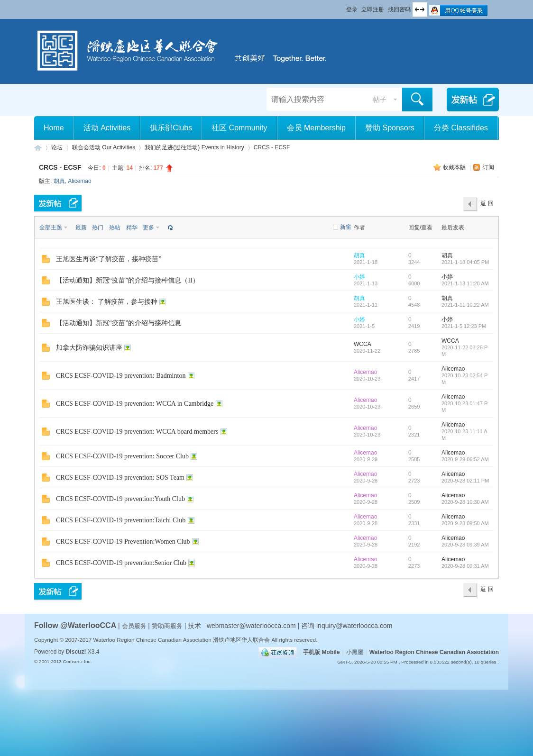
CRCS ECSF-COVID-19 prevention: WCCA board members (137, 432)
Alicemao (79, 181)
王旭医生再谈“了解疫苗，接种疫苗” (109, 259)
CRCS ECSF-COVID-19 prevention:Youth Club (120, 499)
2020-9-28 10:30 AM (465, 502)
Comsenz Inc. (77, 661)
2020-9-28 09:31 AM (465, 566)
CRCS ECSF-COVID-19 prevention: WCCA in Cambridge (135, 404)
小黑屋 (355, 652)
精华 (132, 228)
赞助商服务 (167, 626)
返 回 (487, 203)
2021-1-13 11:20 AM (465, 283)
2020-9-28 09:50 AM (465, 523)
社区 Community (239, 128)
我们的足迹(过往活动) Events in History (194, 147)
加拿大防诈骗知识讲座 (89, 348)
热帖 (115, 228)
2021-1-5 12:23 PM (464, 326)
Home (54, 128)
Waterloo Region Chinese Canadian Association (434, 652)
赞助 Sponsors (390, 128)
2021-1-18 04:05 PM (465, 262)
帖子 (380, 100)
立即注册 (373, 9)
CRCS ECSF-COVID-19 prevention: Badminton (121, 376)
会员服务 (135, 626)
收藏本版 (455, 167)
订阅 (488, 167)
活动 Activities (107, 128)
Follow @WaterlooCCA (75, 625)
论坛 (57, 147)
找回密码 (399, 9)
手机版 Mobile (321, 652)
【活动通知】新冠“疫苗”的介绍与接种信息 (119, 323)
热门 (98, 228)
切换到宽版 (420, 9)
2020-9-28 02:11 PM (465, 481)
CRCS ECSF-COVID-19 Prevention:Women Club (123, 542)
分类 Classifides (461, 128)
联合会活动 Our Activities (104, 147)
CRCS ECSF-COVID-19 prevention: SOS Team (120, 478)
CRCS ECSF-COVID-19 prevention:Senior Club (121, 563)
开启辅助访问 (342, 7)
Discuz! (76, 652)
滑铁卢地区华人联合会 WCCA (38, 148)
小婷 (359, 277)
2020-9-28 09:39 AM (465, 545)
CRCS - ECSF (60, 167)
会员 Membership (316, 128)
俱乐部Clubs (171, 128)
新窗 (346, 227)
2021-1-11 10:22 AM (465, 305)
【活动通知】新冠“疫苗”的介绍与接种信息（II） (128, 280)
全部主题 (51, 228)
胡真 (59, 181)
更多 (148, 228)
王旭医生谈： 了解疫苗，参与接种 (107, 302)
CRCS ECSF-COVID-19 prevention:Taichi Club (121, 520)
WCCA (363, 344)
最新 (81, 228)
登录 (352, 9)
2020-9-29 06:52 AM (465, 459)
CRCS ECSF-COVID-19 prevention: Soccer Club (122, 456)
